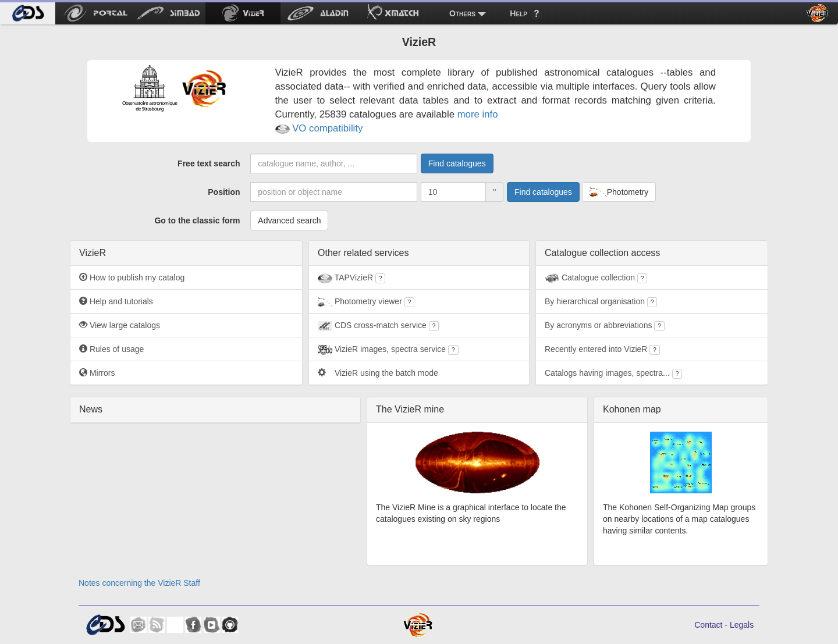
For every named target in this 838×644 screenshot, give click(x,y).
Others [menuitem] (462, 13)
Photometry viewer (366, 302)
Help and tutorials (116, 301)
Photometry (619, 193)
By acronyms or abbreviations (605, 326)
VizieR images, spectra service (388, 350)
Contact (708, 625)
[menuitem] (28, 13)
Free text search (209, 163)
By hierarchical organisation (601, 302)
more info (478, 114)
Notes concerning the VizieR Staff (139, 583)
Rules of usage (111, 349)
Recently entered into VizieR (602, 350)
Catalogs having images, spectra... (613, 373)
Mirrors (97, 373)
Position (224, 192)
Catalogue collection (596, 278)
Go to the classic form (197, 220)
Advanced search (289, 220)
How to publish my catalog (132, 277)
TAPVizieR (351, 278)
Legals (742, 625)
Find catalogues (457, 163)
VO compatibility (319, 128)
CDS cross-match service (378, 326)
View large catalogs (120, 325)
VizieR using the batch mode (378, 373)
